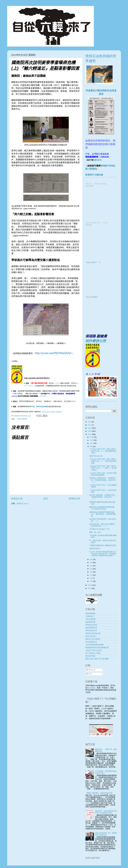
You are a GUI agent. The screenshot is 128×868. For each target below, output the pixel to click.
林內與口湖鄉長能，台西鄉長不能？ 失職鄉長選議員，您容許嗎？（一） (103, 497)
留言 (89, 674)
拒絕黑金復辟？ (95, 549)
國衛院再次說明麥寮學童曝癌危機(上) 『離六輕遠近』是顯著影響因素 (103, 514)
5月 (91, 569)
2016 (90, 428)
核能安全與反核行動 (93, 633)
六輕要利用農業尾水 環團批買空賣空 (103, 545)
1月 (91, 581)
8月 (91, 559)
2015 (90, 431)
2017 (90, 425)
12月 (92, 437)
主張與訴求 (90, 616)
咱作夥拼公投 (96, 341)
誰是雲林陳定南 (91, 628)
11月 (92, 440)
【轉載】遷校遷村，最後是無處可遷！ (100, 793)
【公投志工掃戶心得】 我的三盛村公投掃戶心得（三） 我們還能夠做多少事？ (103, 451)
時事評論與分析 (91, 631)
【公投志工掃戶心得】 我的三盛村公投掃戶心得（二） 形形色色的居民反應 (103, 461)
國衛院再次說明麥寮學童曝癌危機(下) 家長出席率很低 (102, 508)
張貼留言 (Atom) (23, 504)
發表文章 (91, 670)
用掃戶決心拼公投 (96, 456)
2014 (90, 434)
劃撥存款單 (97, 160)
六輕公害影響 (22, 419)
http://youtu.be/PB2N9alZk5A (53, 353)
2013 (90, 585)
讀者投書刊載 (90, 622)
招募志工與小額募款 (93, 639)
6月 (91, 566)
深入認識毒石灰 (91, 642)
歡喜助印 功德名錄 (94, 175)
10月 (92, 443)
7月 (91, 563)
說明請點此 (43, 396)
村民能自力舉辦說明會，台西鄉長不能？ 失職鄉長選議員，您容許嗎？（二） (103, 480)
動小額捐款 (91, 169)
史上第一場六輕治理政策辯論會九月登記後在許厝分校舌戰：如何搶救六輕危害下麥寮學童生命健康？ (103, 554)
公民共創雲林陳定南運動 (95, 645)
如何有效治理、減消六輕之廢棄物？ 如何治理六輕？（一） (103, 525)
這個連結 (92, 688)
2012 (90, 588)
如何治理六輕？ (91, 636)
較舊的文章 (74, 499)
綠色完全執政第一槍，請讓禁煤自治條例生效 (106, 834)
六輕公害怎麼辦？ (92, 297)
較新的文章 (17, 499)
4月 (91, 572)
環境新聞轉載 (90, 613)
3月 (91, 575)
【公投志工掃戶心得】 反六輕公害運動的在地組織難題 (103, 474)
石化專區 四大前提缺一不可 (100, 529)
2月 (91, 578)
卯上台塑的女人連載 (93, 653)
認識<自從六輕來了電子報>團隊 (97, 659)
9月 (91, 446)
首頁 (46, 499)
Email (57, 383)
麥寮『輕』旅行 (95, 532)
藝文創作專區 (90, 656)
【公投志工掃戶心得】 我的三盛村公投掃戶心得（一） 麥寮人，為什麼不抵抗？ (103, 468)
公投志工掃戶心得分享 (94, 650)
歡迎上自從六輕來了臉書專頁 (52, 412)
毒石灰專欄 (93, 374)
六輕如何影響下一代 (93, 262)
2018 (90, 422)
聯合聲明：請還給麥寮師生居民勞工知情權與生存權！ (106, 812)
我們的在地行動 (91, 625)
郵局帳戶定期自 (108, 166)
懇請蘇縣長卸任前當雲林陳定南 (97, 648)
